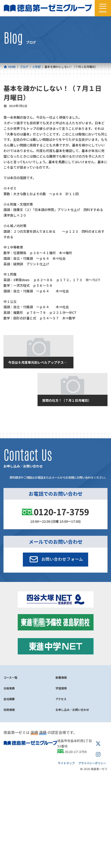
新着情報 (61, 677)
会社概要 (9, 699)
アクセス (61, 699)
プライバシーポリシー (92, 763)
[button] (56, 560)
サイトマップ (66, 763)
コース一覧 (10, 677)
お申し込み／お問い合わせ (72, 710)
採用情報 (9, 710)
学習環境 (61, 688)
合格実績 (9, 688)
